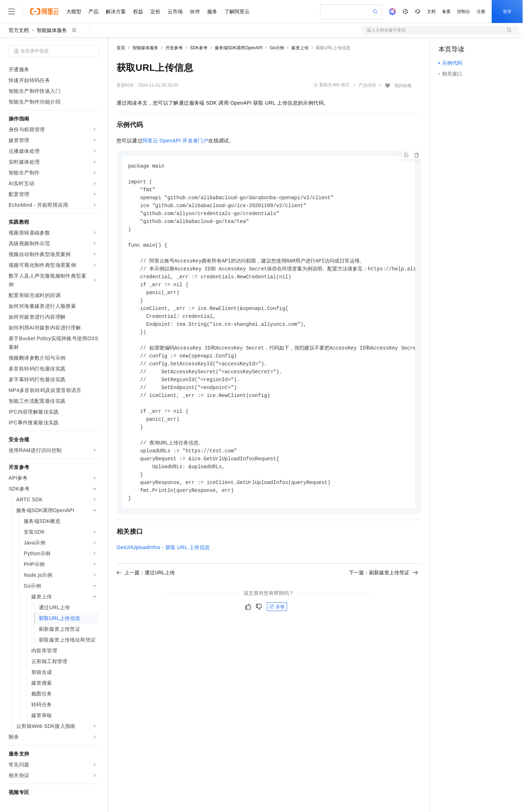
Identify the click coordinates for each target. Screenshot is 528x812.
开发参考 (174, 48)
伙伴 (195, 12)
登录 (507, 12)
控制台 (464, 12)
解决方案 (116, 12)
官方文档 (19, 30)
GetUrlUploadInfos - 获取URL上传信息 (163, 563)
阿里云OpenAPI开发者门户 (175, 141)
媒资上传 (300, 48)
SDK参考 (199, 48)
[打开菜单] (12, 12)
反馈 (277, 622)
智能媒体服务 (52, 30)
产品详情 (367, 85)
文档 (431, 12)
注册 (481, 12)
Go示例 (277, 48)
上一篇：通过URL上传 (146, 588)
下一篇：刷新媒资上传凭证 (383, 588)
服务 (212, 12)
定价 (155, 12)
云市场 (175, 12)
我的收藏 (403, 86)
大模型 (74, 12)
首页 (121, 48)
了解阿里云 (237, 12)
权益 (138, 12)
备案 (446, 12)
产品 (94, 12)
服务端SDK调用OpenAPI (239, 48)
